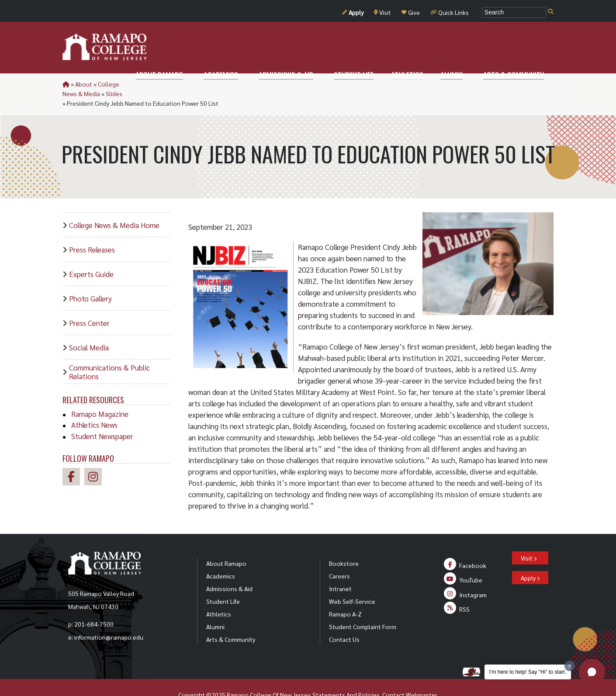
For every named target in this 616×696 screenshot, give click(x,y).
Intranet (340, 569)
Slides (172, 84)
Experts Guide (91, 255)
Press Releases (92, 230)
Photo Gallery (90, 279)
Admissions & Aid (229, 569)
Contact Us (344, 620)
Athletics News (94, 405)
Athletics (219, 595)
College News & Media (128, 84)
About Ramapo (226, 544)
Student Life (223, 582)
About (84, 84)
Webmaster (421, 675)
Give (411, 12)
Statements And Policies (346, 675)
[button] (592, 672)
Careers (339, 557)
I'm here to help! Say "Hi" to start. (528, 672)
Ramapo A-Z (345, 595)
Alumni (215, 607)
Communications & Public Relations (109, 353)
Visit (382, 12)
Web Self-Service (352, 582)
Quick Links (450, 12)
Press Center (89, 304)
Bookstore (344, 544)
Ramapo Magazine (100, 395)
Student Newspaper (102, 417)
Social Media (89, 328)
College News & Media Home (114, 206)
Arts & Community (231, 620)
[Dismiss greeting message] (570, 666)
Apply (353, 12)
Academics (221, 557)
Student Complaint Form (363, 607)
